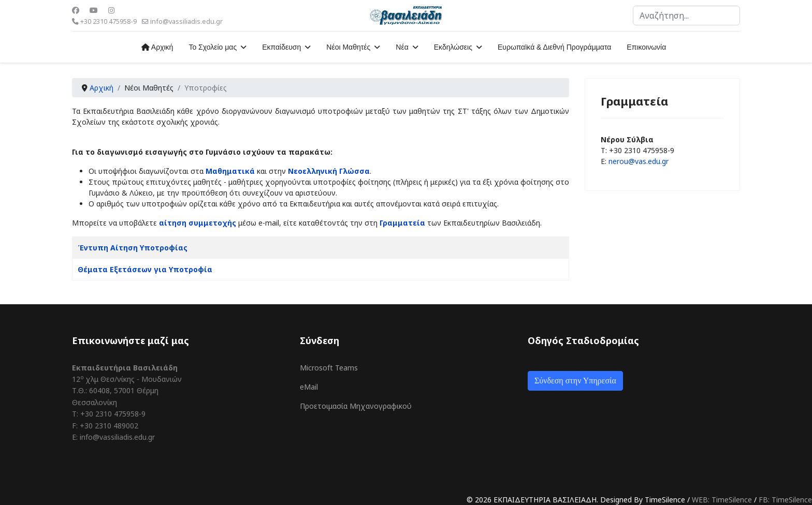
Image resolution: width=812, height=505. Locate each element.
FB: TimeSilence (785, 500)
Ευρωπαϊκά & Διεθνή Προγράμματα (554, 47)
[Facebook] (76, 10)
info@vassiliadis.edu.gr (186, 21)
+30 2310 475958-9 (108, 21)
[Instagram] (111, 10)
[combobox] (686, 16)
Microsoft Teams (329, 368)
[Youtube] (94, 10)
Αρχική (157, 47)
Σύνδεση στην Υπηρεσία (575, 381)
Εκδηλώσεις (453, 47)
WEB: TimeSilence (722, 500)
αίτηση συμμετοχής (198, 223)
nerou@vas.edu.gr (639, 161)
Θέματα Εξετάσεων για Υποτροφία (145, 269)
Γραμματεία (402, 223)
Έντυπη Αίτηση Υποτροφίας (133, 248)
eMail (309, 387)
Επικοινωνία (646, 47)
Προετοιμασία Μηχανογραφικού (356, 406)
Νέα (402, 47)
